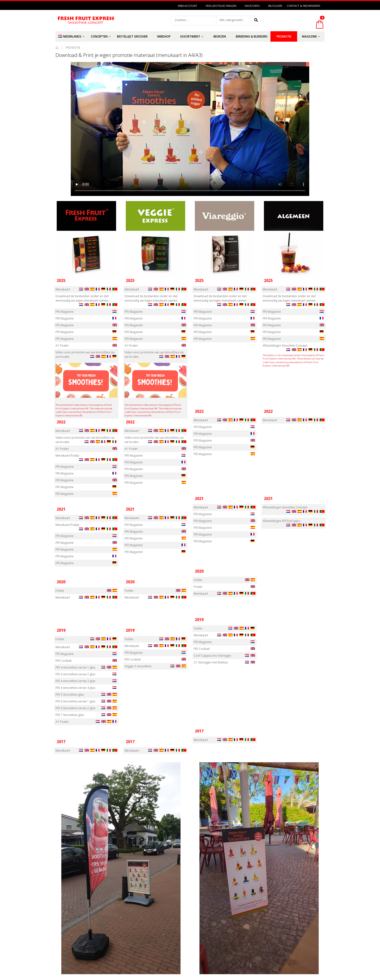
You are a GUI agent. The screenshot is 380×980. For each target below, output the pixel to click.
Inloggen (275, 6)
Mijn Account (188, 6)
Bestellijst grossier (132, 36)
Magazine (309, 36)
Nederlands (70, 36)
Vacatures (252, 6)
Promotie (284, 36)
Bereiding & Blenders (252, 36)
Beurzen (220, 36)
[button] (233, 20)
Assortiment (190, 36)
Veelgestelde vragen (221, 6)
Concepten (99, 36)
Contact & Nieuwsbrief (304, 6)
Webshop (164, 36)
